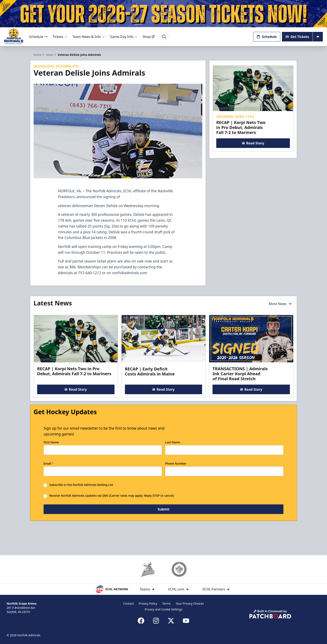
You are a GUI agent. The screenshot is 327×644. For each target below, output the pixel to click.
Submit (164, 527)
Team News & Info (89, 37)
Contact (129, 603)
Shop (149, 37)
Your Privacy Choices (190, 603)
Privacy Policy (148, 603)
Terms (166, 603)
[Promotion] (163, 14)
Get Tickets (297, 37)
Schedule (38, 37)
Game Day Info (124, 37)
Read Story (253, 150)
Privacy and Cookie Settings (164, 609)
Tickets (60, 37)
